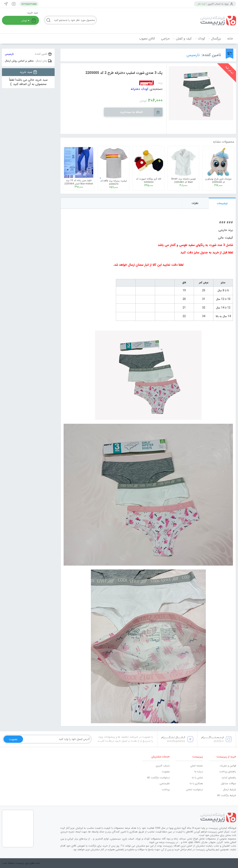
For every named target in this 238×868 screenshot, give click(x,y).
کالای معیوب (147, 39)
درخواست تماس (194, 790)
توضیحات (222, 203)
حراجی (165, 39)
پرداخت (166, 790)
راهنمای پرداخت (228, 772)
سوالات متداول (228, 784)
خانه (230, 39)
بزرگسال (216, 39)
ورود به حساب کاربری (218, 4)
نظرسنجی (165, 784)
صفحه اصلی (197, 766)
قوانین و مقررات (228, 766)
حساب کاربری (163, 766)
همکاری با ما (196, 784)
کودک (201, 39)
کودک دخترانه (139, 89)
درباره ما (199, 772)
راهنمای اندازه (229, 778)
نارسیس (193, 55)
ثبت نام (202, 4)
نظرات (195, 203)
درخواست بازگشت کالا (158, 778)
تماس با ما (197, 778)
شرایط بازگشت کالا (226, 795)
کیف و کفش (184, 39)
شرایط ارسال (230, 790)
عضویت (166, 772)
